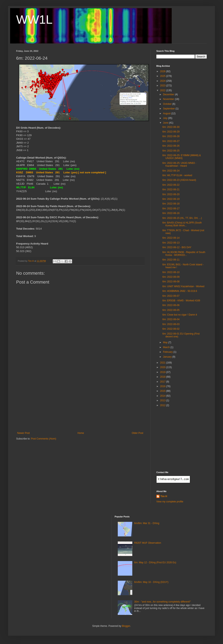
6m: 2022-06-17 (171, 209)
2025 (163, 76)
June (166, 123)
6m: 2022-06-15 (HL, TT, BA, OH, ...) (182, 218)
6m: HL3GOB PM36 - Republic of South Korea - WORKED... (184, 254)
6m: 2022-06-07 (171, 296)
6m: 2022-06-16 (171, 213)
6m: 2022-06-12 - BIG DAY (177, 247)
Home (81, 433)
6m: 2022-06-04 (171, 319)
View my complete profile (170, 502)
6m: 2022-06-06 (171, 305)
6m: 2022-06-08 (171, 282)
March (167, 347)
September (169, 109)
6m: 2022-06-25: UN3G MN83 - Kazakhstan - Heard (179, 164)
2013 (163, 400)
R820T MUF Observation (148, 543)
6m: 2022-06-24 (171, 171)
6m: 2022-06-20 (171, 194)
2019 (163, 372)
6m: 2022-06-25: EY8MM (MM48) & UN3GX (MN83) (182, 157)
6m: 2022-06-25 (171, 151)
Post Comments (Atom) (44, 439)
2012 (163, 405)
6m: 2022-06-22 (171, 185)
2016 (163, 386)
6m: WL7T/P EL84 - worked (177, 175)
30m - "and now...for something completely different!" (162, 602)
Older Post (137, 433)
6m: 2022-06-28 (171, 136)
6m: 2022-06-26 (171, 146)
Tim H (164, 496)
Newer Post (23, 433)
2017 (163, 382)
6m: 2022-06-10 (171, 272)
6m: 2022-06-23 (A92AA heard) (179, 180)
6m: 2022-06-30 (171, 127)
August (167, 113)
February (168, 352)
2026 (163, 71)
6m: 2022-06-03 (171, 324)
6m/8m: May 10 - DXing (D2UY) (151, 582)
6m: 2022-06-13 (171, 243)
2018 (163, 377)
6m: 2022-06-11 (171, 260)
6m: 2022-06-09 (171, 277)
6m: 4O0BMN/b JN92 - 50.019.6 (180, 291)
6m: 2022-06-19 (171, 199)
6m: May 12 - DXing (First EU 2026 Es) (155, 562)
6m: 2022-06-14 (171, 238)
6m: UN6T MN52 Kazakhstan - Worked (183, 286)
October (168, 104)
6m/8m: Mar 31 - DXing (147, 523)
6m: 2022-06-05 (171, 310)
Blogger (126, 626)
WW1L (34, 20)
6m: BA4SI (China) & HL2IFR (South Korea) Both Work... (182, 224)
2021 (163, 363)
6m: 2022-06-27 (171, 141)
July (166, 118)
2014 (163, 396)
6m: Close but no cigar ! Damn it (180, 315)
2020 (163, 367)
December (169, 94)
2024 (163, 81)
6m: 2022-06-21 (171, 190)
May (166, 342)
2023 (163, 86)
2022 (163, 90)
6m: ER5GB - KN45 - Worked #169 (181, 301)
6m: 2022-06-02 (171, 329)
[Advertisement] (80, 401)
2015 (163, 391)
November (169, 99)
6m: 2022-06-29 (171, 132)
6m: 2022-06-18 (171, 204)
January (168, 357)
